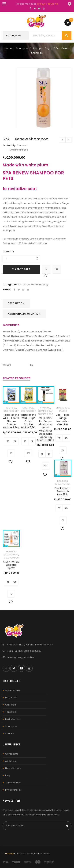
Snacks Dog (62, 408)
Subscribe (67, 826)
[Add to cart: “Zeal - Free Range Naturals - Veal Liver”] (59, 438)
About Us (10, 761)
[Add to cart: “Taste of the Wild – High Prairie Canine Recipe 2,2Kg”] (25, 441)
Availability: (9, 145)
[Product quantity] (21, 259)
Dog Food (11, 408)
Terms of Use (13, 783)
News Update (13, 768)
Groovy (10, 853)
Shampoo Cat (45, 411)
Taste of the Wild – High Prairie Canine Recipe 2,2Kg (28, 421)
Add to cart (23, 269)
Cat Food (11, 705)
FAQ (8, 775)
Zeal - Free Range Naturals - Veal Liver (63, 420)
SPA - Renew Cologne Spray (11, 565)
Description (16, 303)
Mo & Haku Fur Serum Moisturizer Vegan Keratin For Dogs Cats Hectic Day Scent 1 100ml (46, 429)
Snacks (63, 411)
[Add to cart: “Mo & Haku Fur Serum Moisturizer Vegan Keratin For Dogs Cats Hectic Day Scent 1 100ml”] (42, 454)
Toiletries (11, 712)
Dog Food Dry (11, 411)
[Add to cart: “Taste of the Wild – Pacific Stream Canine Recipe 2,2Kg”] (8, 441)
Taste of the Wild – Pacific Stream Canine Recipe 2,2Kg (11, 421)
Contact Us (12, 754)
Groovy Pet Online (47, 4)
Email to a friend (19, 150)
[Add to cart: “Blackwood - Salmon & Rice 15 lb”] (59, 508)
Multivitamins (13, 719)
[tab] (16, 303)
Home (8, 48)
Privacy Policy (13, 790)
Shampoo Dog (41, 48)
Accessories (13, 690)
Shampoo (22, 48)
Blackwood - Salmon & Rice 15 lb (63, 491)
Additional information (24, 314)
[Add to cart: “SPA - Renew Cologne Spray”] (8, 582)
